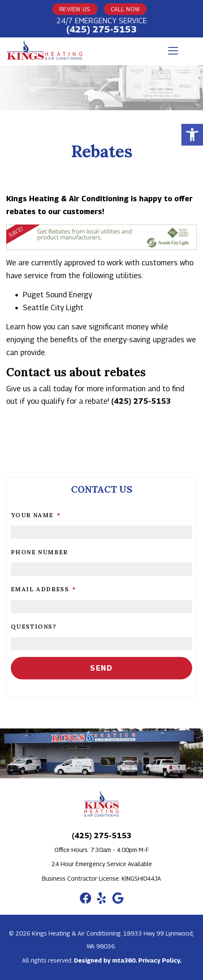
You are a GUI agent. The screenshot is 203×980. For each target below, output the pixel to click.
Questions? (34, 627)
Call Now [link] (125, 9)
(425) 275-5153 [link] (101, 29)
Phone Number (39, 552)
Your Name (36, 515)
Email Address (44, 589)
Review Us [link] (75, 9)
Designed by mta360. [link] (106, 960)
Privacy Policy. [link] (160, 960)
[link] (192, 135)
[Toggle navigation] (173, 51)
